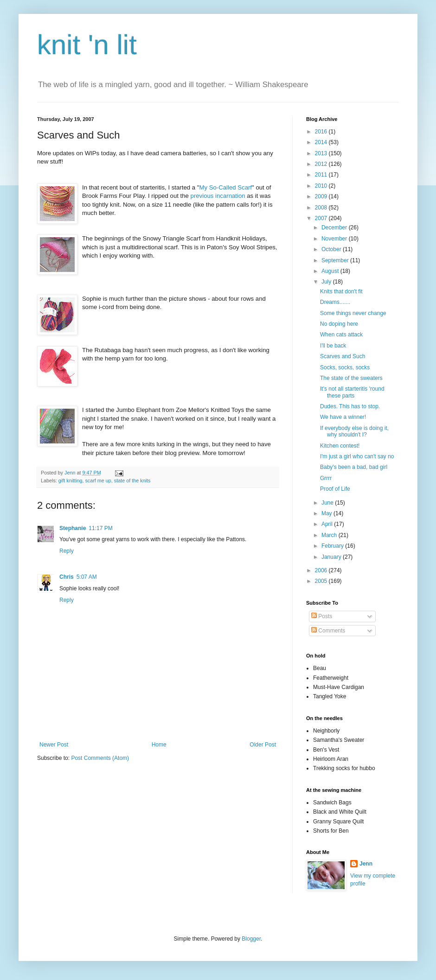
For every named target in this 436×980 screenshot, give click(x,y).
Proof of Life (335, 489)
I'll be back (333, 346)
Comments (328, 631)
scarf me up (98, 481)
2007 (322, 218)
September (336, 260)
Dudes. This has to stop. (350, 406)
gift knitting (71, 481)
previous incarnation (218, 196)
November (335, 239)
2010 (322, 186)
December (335, 228)
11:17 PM (100, 528)
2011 (322, 175)
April (328, 524)
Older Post (263, 745)
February (333, 546)
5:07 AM (87, 577)
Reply (67, 551)
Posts (322, 616)
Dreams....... (335, 302)
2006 (322, 570)
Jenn (366, 864)
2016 (322, 132)
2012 (322, 164)
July (327, 282)
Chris (67, 577)
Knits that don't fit (341, 291)
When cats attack (341, 335)
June (328, 503)
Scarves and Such (343, 356)
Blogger (251, 939)
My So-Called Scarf (225, 187)
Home (159, 745)
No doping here (339, 324)
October (332, 249)
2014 (322, 142)
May (327, 513)
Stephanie (73, 528)
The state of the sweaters (351, 378)
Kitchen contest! (340, 446)
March (330, 535)
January (332, 557)
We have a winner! (343, 417)
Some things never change (353, 313)
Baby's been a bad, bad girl (354, 467)
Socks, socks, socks (345, 367)
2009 (322, 196)
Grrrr (326, 478)
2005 (322, 581)
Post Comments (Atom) (100, 758)
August (331, 271)
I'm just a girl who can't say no (357, 456)
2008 (322, 208)
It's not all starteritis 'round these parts (352, 392)
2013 (322, 153)
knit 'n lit (87, 45)
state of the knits (132, 481)
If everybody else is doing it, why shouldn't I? (354, 431)
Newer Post (54, 745)
